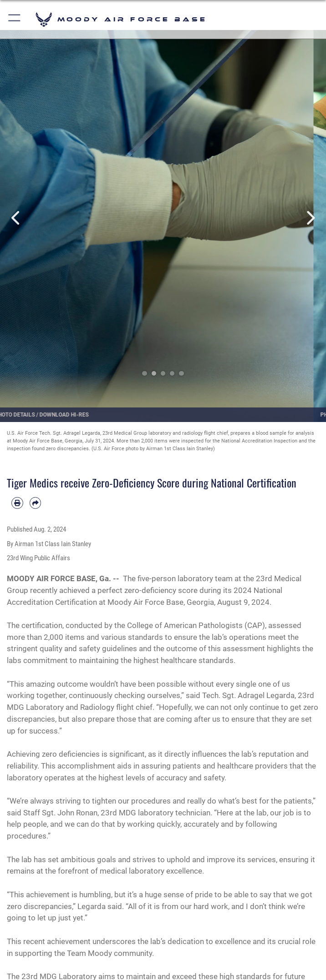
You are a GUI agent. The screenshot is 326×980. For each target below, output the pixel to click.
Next (310, 218)
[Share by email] (36, 503)
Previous (16, 218)
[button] (15, 19)
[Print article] (17, 503)
